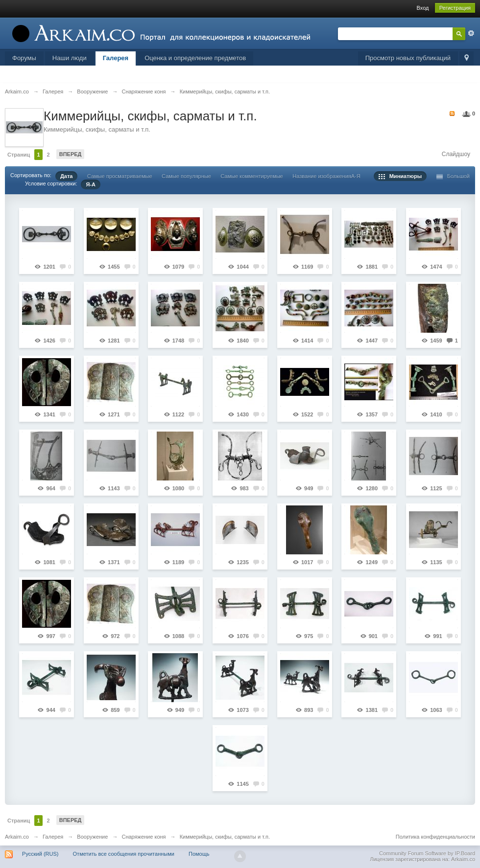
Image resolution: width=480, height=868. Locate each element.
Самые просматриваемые (120, 176)
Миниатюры (400, 176)
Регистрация (455, 8)
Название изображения (322, 176)
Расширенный (471, 33)
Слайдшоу (456, 154)
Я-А (91, 184)
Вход (423, 8)
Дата (66, 176)
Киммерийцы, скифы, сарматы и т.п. (225, 837)
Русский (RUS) (40, 854)
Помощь (199, 854)
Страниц (19, 155)
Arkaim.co (17, 837)
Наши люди (70, 58)
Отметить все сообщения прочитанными (124, 854)
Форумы (24, 58)
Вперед (71, 154)
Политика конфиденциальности (435, 837)
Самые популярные (186, 176)
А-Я (356, 176)
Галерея (116, 58)
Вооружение (92, 837)
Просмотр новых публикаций (408, 58)
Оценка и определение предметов (195, 58)
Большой (453, 176)
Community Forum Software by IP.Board (427, 853)
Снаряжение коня (144, 837)
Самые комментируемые (252, 176)
